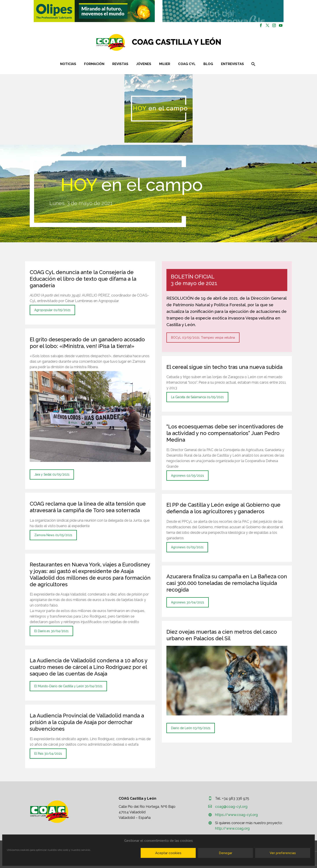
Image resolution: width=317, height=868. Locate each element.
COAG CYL (187, 64)
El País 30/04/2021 (48, 754)
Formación (94, 64)
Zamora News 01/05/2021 (53, 535)
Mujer (165, 64)
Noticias (68, 64)
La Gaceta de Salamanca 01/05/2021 (197, 397)
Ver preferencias (283, 853)
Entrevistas (232, 64)
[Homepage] (185, 42)
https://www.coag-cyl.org (236, 815)
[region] (94, 11)
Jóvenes (144, 64)
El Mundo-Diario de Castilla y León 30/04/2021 (68, 686)
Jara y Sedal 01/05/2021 (52, 474)
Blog (208, 64)
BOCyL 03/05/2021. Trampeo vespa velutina (203, 338)
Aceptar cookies (168, 853)
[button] (94, 11)
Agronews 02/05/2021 (187, 476)
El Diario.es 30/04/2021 (51, 631)
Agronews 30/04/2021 (188, 602)
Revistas (120, 64)
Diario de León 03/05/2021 (191, 728)
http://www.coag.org (232, 828)
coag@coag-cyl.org (231, 807)
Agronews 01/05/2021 (187, 547)
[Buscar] (253, 64)
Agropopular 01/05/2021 (52, 310)
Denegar (226, 853)
